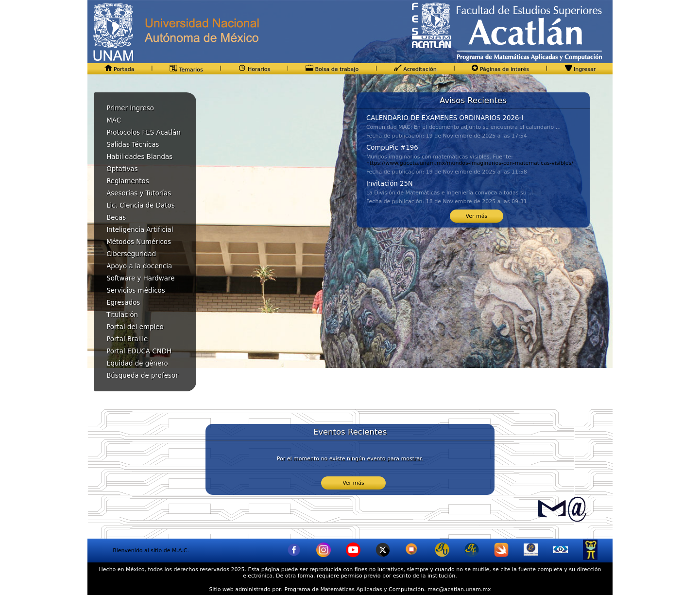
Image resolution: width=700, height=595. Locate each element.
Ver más (477, 216)
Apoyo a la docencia (139, 266)
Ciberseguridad (131, 254)
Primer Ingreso (130, 108)
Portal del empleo (135, 327)
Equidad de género (137, 363)
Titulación (122, 315)
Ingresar (580, 69)
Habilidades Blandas (139, 157)
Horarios (254, 69)
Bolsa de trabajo (332, 69)
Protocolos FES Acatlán (144, 132)
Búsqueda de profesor (142, 376)
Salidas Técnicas (133, 145)
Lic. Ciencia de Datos (141, 205)
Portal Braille (127, 339)
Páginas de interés (500, 69)
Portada (120, 69)
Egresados (123, 303)
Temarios (186, 70)
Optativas (122, 169)
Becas (116, 218)
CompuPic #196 (392, 148)
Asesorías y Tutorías (139, 193)
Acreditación (415, 69)
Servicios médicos (136, 290)
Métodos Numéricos (139, 242)
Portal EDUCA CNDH (139, 351)
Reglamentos (128, 181)
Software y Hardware (140, 278)
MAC (114, 120)
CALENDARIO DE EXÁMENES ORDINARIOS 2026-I (445, 118)
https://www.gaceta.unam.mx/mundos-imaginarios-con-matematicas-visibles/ (470, 163)
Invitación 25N (390, 184)
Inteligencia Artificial (140, 230)
